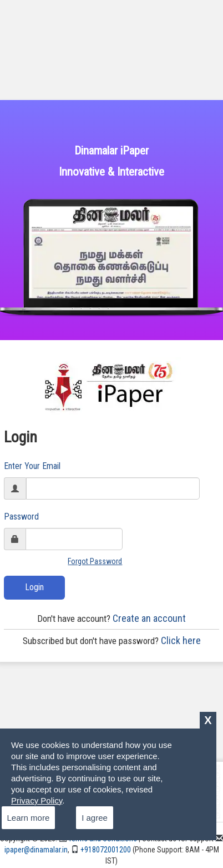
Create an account (111, 618)
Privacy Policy (37, 800)
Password (21, 517)
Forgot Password (95, 561)
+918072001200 (101, 850)
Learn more (29, 818)
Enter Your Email (32, 466)
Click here (112, 640)
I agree (95, 818)
